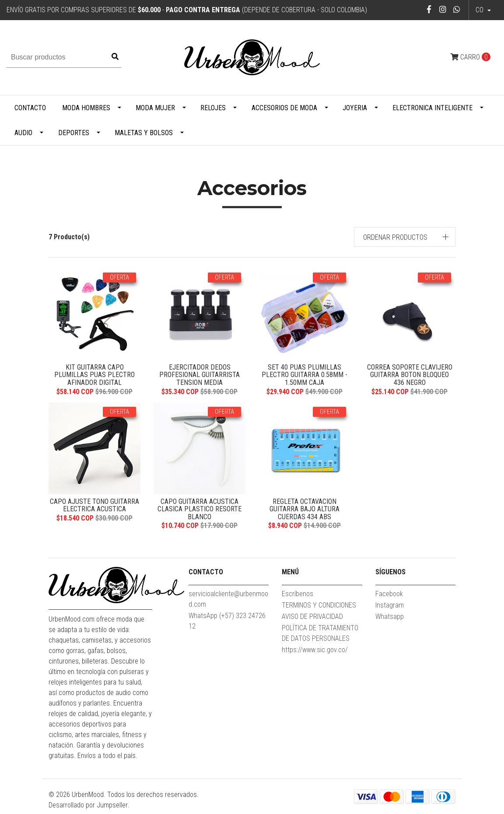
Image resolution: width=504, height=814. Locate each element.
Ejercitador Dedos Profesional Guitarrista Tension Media (199, 375)
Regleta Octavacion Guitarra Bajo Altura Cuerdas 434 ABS (304, 511)
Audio (23, 133)
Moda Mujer (155, 108)
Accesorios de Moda (284, 108)
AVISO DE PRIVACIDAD (312, 620)
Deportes (74, 133)
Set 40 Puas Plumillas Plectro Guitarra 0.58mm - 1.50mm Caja (304, 375)
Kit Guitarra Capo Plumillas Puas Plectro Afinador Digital (94, 375)
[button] (405, 237)
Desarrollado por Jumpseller (88, 809)
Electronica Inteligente (432, 108)
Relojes (213, 108)
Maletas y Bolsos (144, 133)
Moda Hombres (86, 108)
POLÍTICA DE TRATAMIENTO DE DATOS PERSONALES (320, 637)
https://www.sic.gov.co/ (315, 653)
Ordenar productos (395, 237)
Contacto (30, 108)
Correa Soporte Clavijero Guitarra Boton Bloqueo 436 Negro (409, 375)
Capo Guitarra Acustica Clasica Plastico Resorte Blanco (199, 511)
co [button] (480, 10)
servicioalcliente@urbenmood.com (228, 603)
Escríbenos (297, 597)
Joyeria (355, 108)
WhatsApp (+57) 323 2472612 (227, 624)
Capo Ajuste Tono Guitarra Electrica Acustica (94, 507)
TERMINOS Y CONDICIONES (319, 609)
